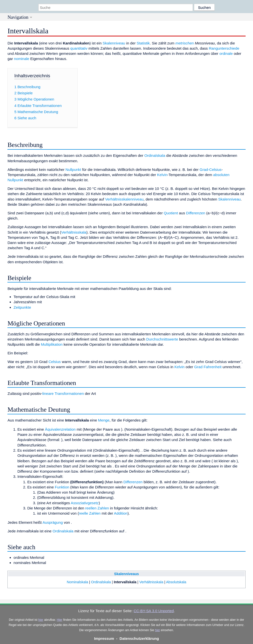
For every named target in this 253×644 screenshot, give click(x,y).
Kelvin (162, 175)
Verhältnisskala (74, 232)
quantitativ (79, 48)
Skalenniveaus (126, 574)
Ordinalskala (155, 155)
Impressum (104, 638)
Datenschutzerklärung (139, 638)
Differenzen (196, 213)
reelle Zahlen (90, 513)
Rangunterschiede (224, 48)
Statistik (143, 43)
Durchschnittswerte (162, 339)
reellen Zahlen (97, 508)
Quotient (171, 213)
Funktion (62, 487)
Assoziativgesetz (85, 503)
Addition (121, 513)
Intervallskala (125, 582)
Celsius (55, 362)
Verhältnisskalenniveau (124, 199)
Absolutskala (176, 582)
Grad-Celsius (211, 170)
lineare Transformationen (63, 393)
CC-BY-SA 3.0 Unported (154, 611)
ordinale (226, 53)
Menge (104, 420)
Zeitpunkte (22, 307)
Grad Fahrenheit (208, 367)
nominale (22, 59)
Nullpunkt (73, 170)
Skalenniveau (114, 43)
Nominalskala (77, 582)
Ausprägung (53, 522)
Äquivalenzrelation (60, 429)
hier (41, 620)
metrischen (185, 43)
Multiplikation (52, 344)
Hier (60, 620)
